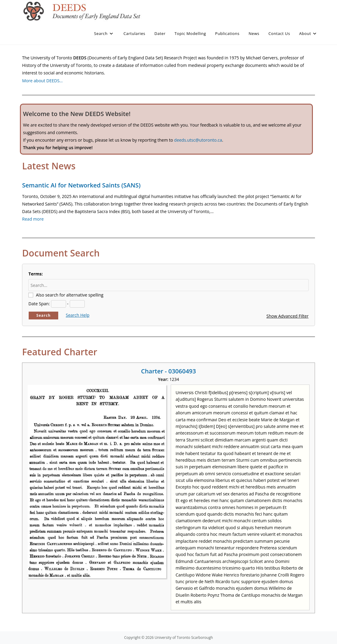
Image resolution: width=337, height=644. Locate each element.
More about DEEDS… (42, 81)
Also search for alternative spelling (70, 295)
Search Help (78, 315)
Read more (33, 219)
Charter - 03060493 (168, 371)
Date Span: (39, 304)
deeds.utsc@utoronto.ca (198, 140)
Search (44, 315)
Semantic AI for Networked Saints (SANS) (81, 185)
